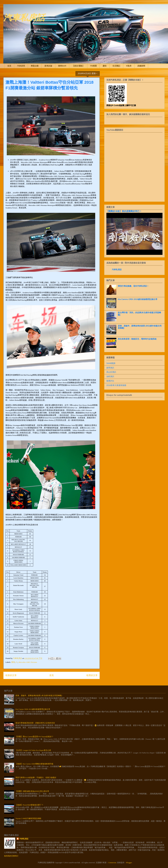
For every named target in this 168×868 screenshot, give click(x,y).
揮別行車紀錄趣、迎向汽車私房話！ (133, 286)
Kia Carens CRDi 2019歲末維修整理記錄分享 (138, 299)
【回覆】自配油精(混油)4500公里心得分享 (32, 791)
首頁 (9, 66)
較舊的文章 (92, 675)
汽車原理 (21, 66)
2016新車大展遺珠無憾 (116, 385)
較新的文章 (11, 675)
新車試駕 (48, 66)
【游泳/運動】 (78, 66)
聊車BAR (62, 66)
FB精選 (93, 66)
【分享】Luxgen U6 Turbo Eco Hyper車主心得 (33, 750)
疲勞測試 (110, 368)
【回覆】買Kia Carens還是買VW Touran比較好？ (34, 737)
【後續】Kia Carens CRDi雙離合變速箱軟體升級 (34, 764)
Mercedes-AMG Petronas (28, 662)
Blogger (129, 863)
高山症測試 (111, 372)
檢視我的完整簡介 (11, 856)
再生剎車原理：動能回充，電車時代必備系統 (137, 339)
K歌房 (129, 66)
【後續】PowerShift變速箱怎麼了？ (29, 805)
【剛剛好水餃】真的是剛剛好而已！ (124, 211)
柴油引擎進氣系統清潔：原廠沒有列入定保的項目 (35, 723)
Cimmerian (112, 863)
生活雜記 (116, 66)
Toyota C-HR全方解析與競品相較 (28, 818)
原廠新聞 (141, 66)
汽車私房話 (24, 17)
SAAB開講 (111, 363)
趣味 (105, 66)
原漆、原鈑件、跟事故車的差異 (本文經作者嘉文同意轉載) (39, 695)
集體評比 (110, 381)
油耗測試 (110, 376)
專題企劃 (35, 66)
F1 (17, 662)
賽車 (13, 662)
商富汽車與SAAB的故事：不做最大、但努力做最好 (36, 777)
